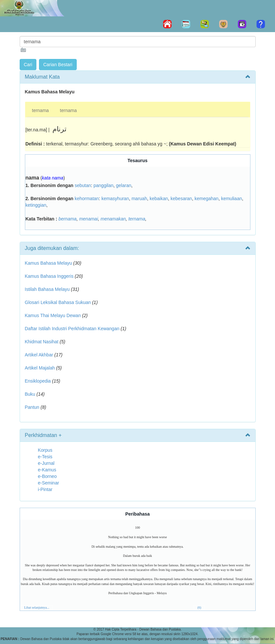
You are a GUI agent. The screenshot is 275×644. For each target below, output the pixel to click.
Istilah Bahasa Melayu (47, 289)
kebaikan (159, 199)
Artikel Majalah (40, 368)
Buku (30, 394)
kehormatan (87, 199)
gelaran (124, 185)
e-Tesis (45, 457)
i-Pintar (45, 489)
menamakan (113, 219)
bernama (67, 219)
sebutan (83, 185)
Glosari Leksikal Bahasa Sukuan (58, 302)
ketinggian (36, 205)
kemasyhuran (115, 199)
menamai (88, 219)
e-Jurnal (46, 463)
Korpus (45, 450)
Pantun (32, 407)
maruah (139, 199)
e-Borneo (48, 476)
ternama (40, 110)
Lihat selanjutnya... (37, 607)
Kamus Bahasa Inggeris (49, 276)
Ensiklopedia (38, 381)
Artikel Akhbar (39, 355)
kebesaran (181, 199)
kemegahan (206, 199)
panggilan (103, 185)
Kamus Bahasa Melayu (49, 263)
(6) (199, 607)
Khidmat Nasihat (42, 342)
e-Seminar (49, 483)
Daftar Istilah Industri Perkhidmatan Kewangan (72, 329)
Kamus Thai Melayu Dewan (53, 315)
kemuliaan (231, 199)
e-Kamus (47, 470)
